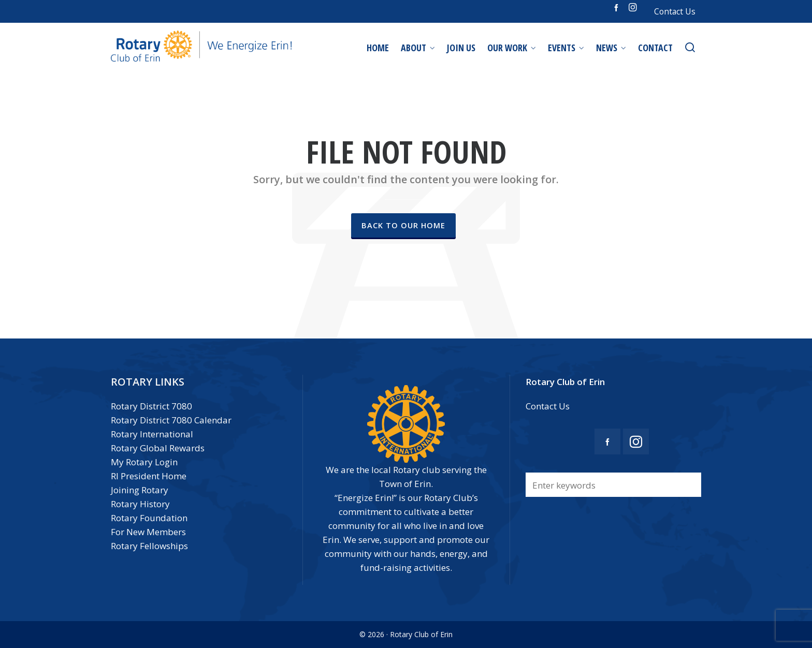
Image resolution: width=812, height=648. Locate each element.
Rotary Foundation (149, 518)
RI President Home (149, 476)
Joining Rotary (140, 490)
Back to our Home (403, 225)
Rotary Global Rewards (158, 448)
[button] (688, 485)
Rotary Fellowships (149, 546)
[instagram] (634, 8)
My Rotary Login (144, 462)
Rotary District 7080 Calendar (171, 420)
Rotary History (140, 504)
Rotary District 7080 (151, 406)
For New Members (148, 532)
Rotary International (152, 434)
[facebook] (618, 7)
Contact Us (675, 11)
